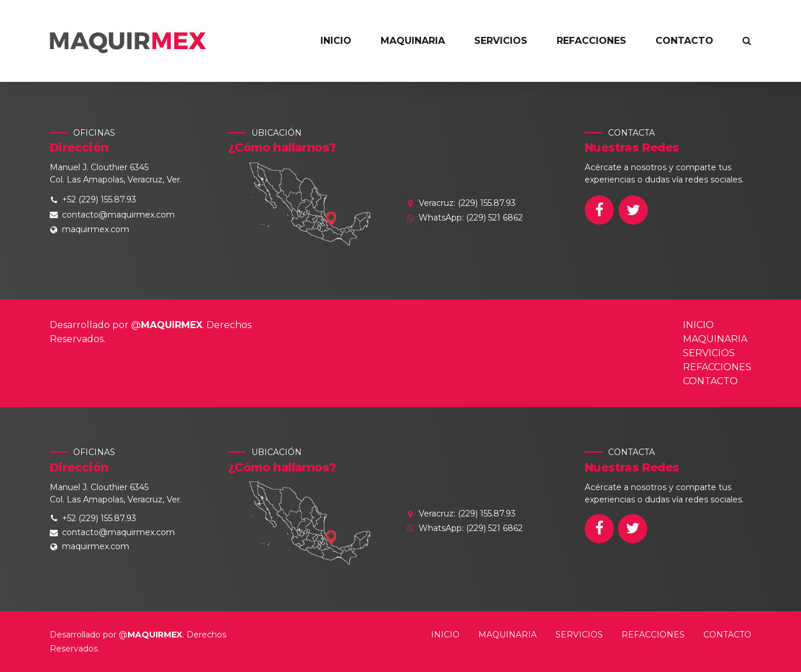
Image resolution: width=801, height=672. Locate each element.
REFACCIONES (591, 41)
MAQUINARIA (413, 41)
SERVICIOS (501, 41)
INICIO (336, 41)
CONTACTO (684, 41)
